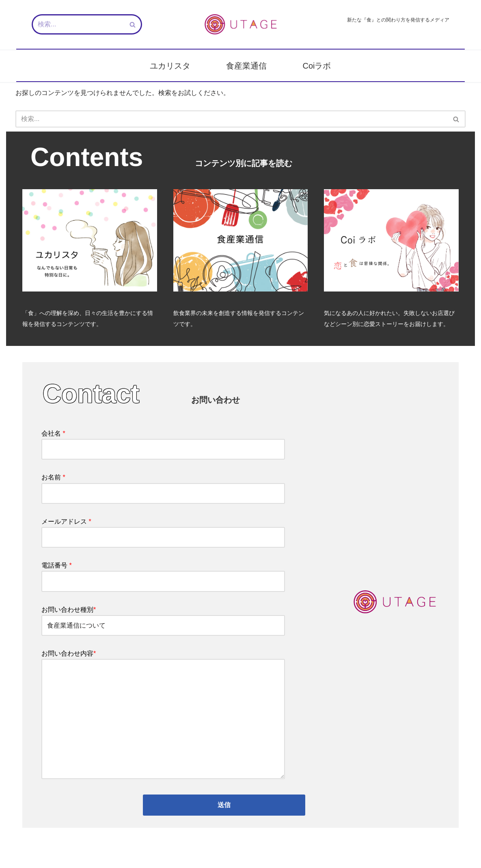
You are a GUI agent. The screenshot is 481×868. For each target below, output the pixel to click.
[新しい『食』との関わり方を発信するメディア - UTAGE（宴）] (241, 24)
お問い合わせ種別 (163, 618)
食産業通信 (246, 66)
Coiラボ (317, 66)
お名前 (163, 485)
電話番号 (163, 573)
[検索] (78, 24)
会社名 (163, 441)
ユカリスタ (170, 66)
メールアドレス (163, 529)
